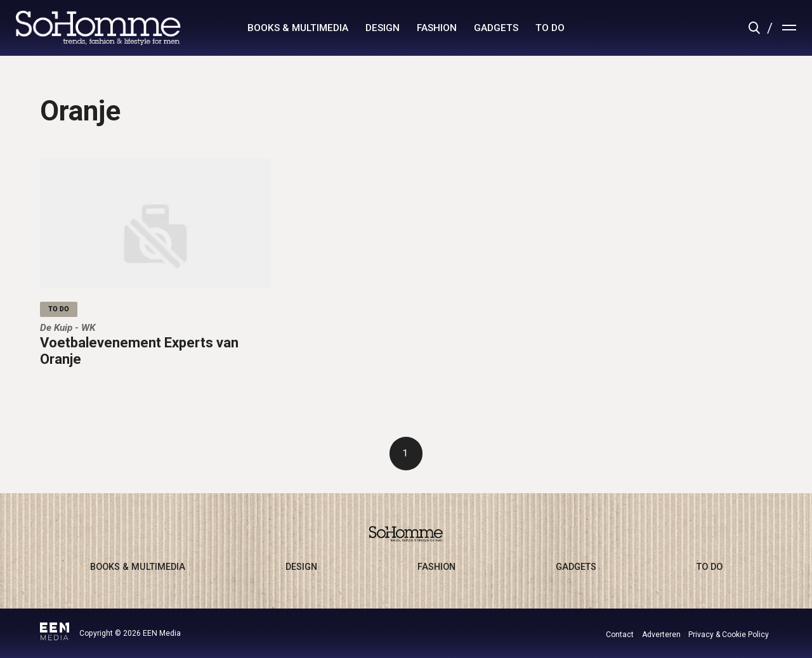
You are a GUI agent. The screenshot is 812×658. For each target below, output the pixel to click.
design (383, 28)
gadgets (496, 28)
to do (550, 28)
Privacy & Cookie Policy (729, 635)
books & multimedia (298, 28)
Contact (620, 635)
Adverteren (661, 635)
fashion (437, 28)
